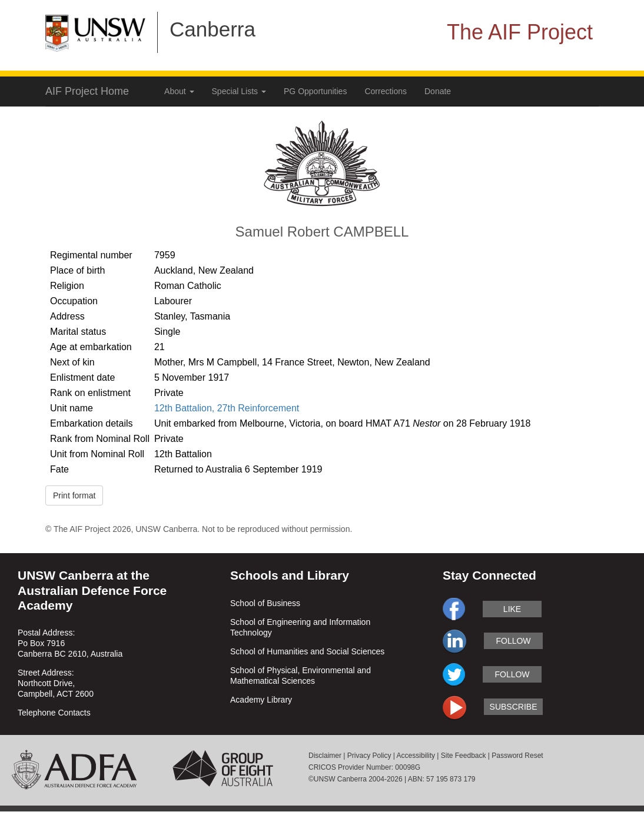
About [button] (179, 91)
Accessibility (416, 756)
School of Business (265, 603)
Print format (74, 495)
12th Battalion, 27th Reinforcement (227, 408)
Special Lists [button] (239, 91)
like (512, 609)
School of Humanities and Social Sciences (307, 651)
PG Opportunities (315, 91)
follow (513, 641)
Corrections (386, 91)
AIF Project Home (87, 91)
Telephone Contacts (54, 713)
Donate (438, 91)
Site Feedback (464, 756)
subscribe (514, 707)
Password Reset (517, 756)
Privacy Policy (369, 756)
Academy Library (261, 700)
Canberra (213, 29)
